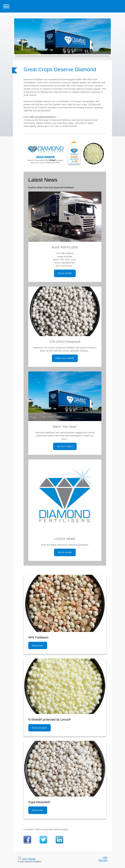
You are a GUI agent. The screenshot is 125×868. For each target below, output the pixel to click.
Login (105, 857)
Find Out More (40, 728)
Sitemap (32, 859)
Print (22, 859)
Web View (103, 860)
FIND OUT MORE (65, 358)
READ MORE (65, 273)
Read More (38, 645)
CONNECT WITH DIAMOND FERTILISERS (46, 829)
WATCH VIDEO (65, 446)
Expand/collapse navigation (62, 6)
